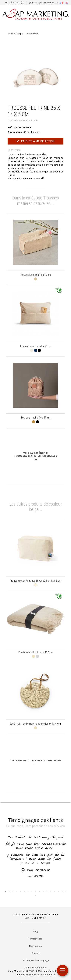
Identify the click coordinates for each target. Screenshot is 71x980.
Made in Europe (15, 34)
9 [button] (36, 891)
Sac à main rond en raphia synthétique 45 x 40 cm (35, 724)
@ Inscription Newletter (44, 3)
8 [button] (32, 891)
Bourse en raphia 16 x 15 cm (35, 418)
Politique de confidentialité (41, 974)
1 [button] (5, 891)
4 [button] (17, 891)
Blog (35, 932)
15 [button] (58, 891)
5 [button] (20, 891)
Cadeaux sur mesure (36, 968)
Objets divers (32, 34)
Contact (36, 953)
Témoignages (35, 939)
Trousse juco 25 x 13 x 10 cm (35, 275)
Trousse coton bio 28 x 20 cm (35, 346)
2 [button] (9, 891)
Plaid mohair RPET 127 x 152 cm (35, 652)
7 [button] (28, 891)
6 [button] (24, 891)
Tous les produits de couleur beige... (36, 762)
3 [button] (13, 891)
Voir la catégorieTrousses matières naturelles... (36, 456)
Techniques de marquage (36, 960)
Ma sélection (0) (14, 3)
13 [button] (51, 891)
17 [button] (66, 891)
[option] (36, 73)
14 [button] (55, 891)
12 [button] (47, 891)
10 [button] (39, 891)
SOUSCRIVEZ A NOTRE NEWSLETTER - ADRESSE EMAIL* (35, 916)
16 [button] (62, 891)
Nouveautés (35, 946)
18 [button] (36, 896)
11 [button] (43, 891)
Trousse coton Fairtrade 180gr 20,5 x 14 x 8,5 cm (36, 581)
